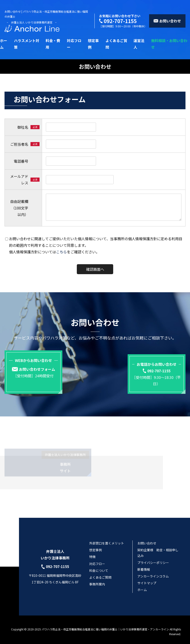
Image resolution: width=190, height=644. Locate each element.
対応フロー (97, 560)
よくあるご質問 (100, 573)
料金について (99, 567)
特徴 (92, 553)
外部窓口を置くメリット (107, 539)
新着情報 (144, 566)
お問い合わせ (147, 539)
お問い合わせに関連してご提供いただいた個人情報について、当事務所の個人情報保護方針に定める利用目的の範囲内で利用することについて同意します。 (96, 242)
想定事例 (96, 546)
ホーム (142, 586)
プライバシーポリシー (153, 559)
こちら (61, 252)
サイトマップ (147, 579)
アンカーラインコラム (153, 572)
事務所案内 (97, 580)
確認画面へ (95, 269)
